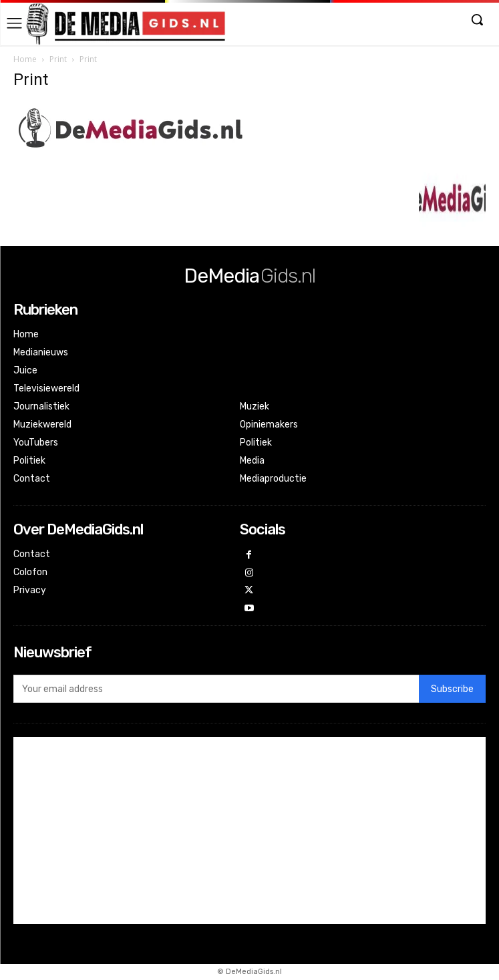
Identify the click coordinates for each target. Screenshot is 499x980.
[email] (216, 689)
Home (25, 59)
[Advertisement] (249, 830)
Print (58, 59)
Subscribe (452, 689)
